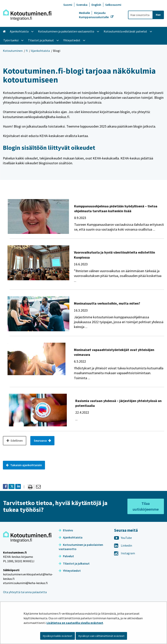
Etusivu (66, 530)
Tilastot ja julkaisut (74, 563)
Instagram (125, 553)
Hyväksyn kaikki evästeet (58, 636)
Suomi (68, 5)
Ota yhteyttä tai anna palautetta (25, 592)
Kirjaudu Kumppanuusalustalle (94, 15)
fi (27, 51)
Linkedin (123, 545)
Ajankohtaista (40, 51)
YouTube (123, 538)
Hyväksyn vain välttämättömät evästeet (101, 636)
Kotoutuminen (13, 51)
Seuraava (41, 440)
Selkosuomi (113, 5)
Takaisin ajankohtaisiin (24, 465)
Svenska (82, 5)
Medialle (85, 13)
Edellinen (16, 440)
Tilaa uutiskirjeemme (146, 506)
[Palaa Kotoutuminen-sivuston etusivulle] (27, 15)
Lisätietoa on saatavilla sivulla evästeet (75, 623)
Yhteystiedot (70, 571)
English (96, 5)
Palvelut (66, 556)
